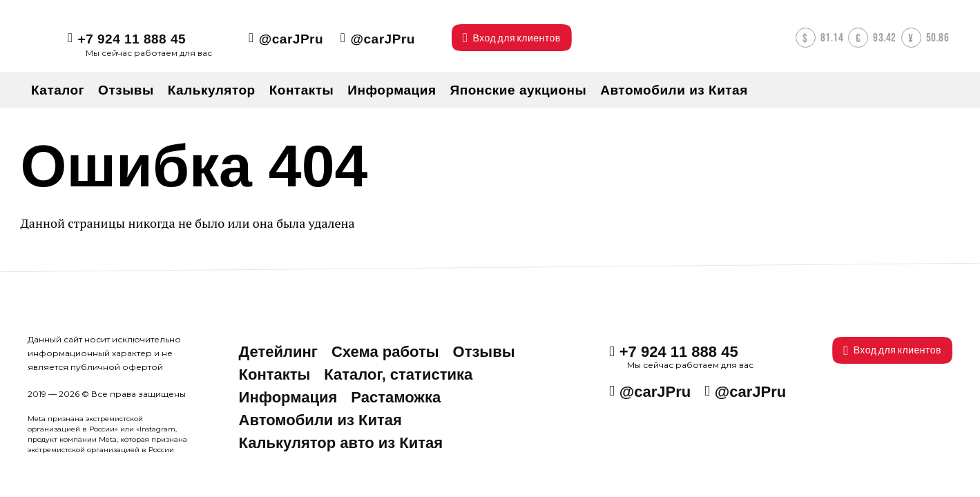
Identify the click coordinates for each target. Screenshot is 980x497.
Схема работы (385, 352)
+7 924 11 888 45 (132, 39)
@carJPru (291, 39)
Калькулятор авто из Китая (341, 443)
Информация (288, 397)
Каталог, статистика (398, 374)
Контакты (275, 374)
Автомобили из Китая (320, 420)
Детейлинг (278, 352)
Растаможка (396, 397)
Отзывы (484, 352)
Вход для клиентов (892, 350)
